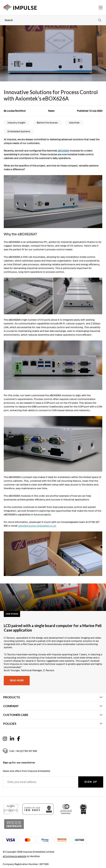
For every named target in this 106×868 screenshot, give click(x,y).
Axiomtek (74, 123)
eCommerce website (15, 856)
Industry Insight (17, 123)
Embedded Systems (19, 131)
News (51, 111)
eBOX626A (63, 151)
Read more (17, 680)
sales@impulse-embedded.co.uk (37, 526)
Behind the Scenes (47, 123)
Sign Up (91, 782)
